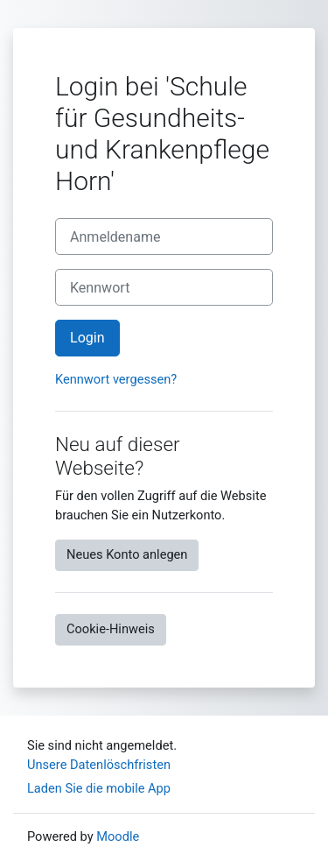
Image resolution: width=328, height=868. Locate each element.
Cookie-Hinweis (111, 629)
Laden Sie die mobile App (99, 788)
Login (87, 338)
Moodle (118, 836)
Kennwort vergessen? (116, 379)
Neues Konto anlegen (127, 554)
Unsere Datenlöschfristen (99, 765)
